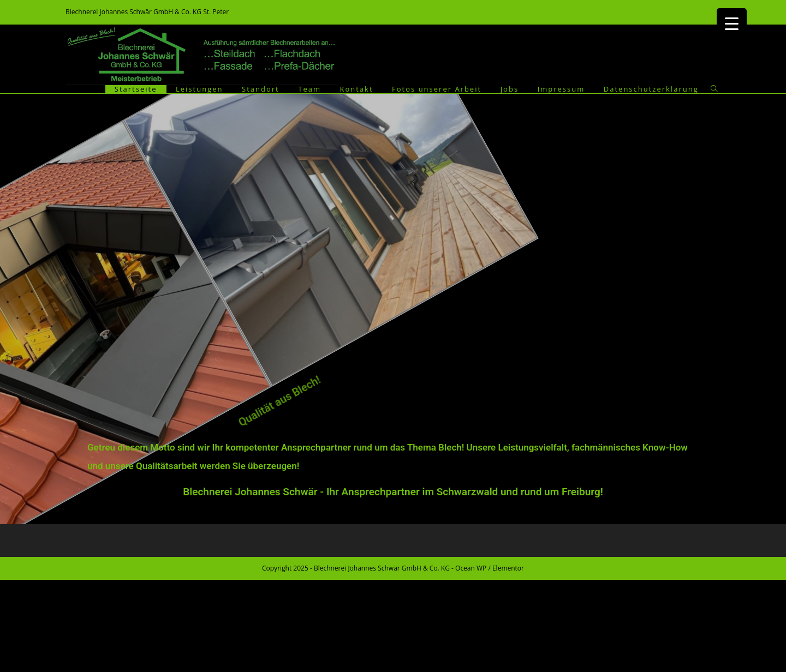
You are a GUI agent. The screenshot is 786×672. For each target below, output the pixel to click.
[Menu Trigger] (732, 23)
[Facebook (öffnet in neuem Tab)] (715, 12)
